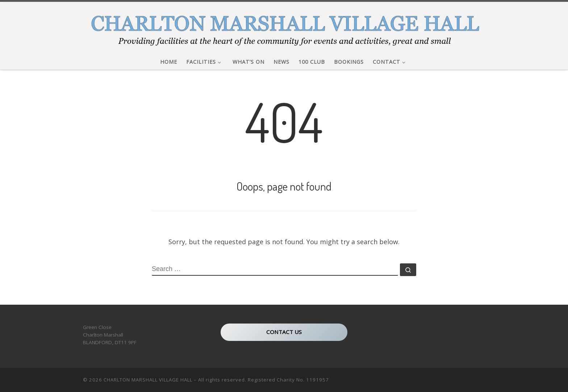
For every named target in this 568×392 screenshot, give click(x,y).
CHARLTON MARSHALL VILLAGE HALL (148, 380)
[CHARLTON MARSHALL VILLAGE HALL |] (284, 26)
